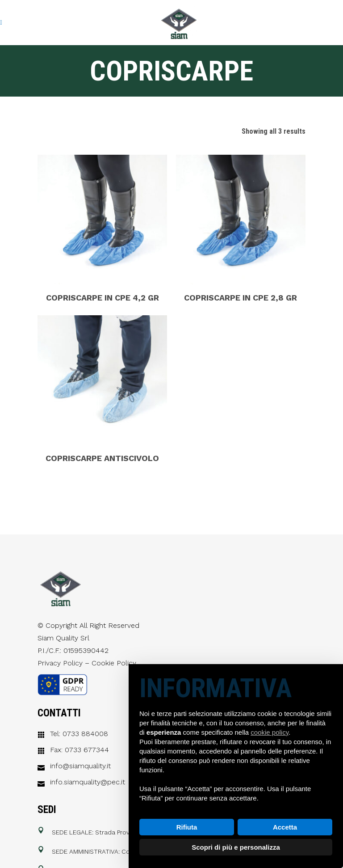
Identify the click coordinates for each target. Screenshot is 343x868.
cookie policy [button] (270, 732)
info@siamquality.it (80, 766)
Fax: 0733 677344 (79, 750)
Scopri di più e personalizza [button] (236, 847)
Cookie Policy (114, 663)
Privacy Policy (60, 663)
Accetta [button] (285, 827)
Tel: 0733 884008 (79, 734)
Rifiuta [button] (187, 827)
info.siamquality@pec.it (88, 782)
